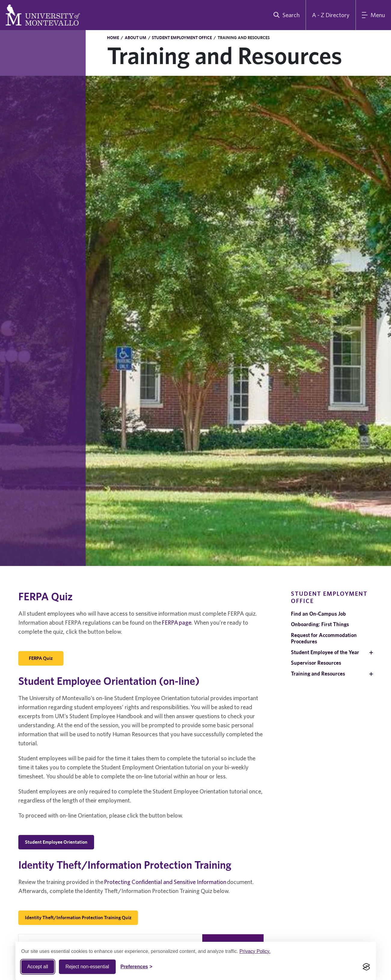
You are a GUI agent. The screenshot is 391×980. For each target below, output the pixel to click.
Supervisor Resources (316, 663)
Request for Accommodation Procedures (324, 638)
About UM (136, 38)
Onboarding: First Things (320, 624)
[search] (285, 15)
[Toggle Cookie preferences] (136, 967)
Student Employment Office (182, 38)
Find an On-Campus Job (318, 614)
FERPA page (177, 622)
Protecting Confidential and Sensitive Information (165, 882)
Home (113, 38)
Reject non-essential (87, 967)
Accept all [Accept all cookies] (38, 967)
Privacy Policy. (255, 951)
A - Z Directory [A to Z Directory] (331, 15)
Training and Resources (318, 674)
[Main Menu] (373, 15)
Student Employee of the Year (325, 652)
